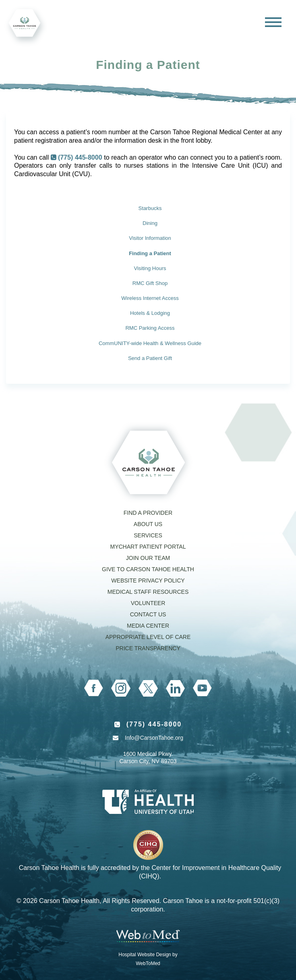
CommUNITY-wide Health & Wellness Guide (150, 343)
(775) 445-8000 (80, 157)
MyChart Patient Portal (148, 547)
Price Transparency (148, 648)
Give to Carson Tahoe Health (148, 569)
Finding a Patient (150, 253)
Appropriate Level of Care (148, 637)
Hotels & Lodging (150, 313)
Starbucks (150, 208)
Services (148, 535)
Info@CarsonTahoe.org (154, 738)
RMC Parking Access (150, 328)
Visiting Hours (150, 268)
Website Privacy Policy (148, 581)
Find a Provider (148, 513)
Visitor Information (150, 238)
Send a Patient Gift (150, 358)
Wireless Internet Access (150, 298)
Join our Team (148, 558)
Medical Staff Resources (148, 592)
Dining (150, 223)
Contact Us (148, 614)
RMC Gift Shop (150, 283)
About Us (148, 524)
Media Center (148, 626)
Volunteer (148, 603)
